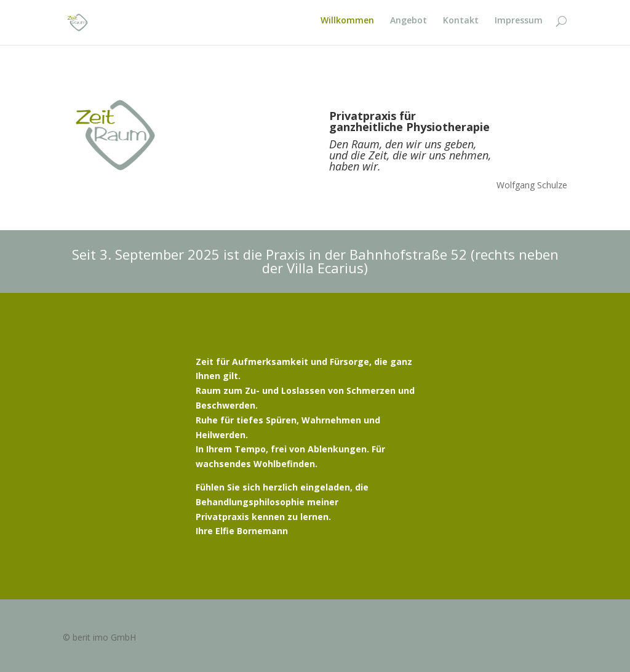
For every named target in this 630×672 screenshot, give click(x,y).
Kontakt (461, 25)
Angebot (409, 25)
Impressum (519, 25)
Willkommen (347, 25)
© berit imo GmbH (99, 637)
